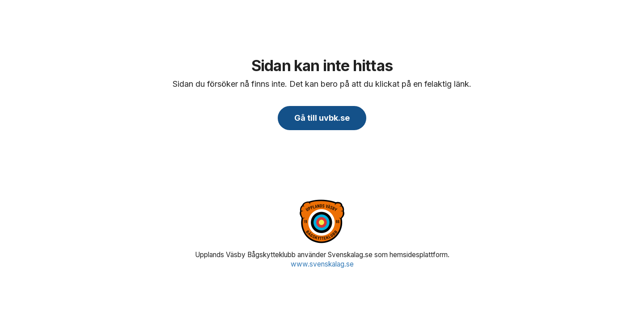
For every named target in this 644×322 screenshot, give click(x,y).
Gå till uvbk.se (322, 118)
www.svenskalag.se (322, 264)
